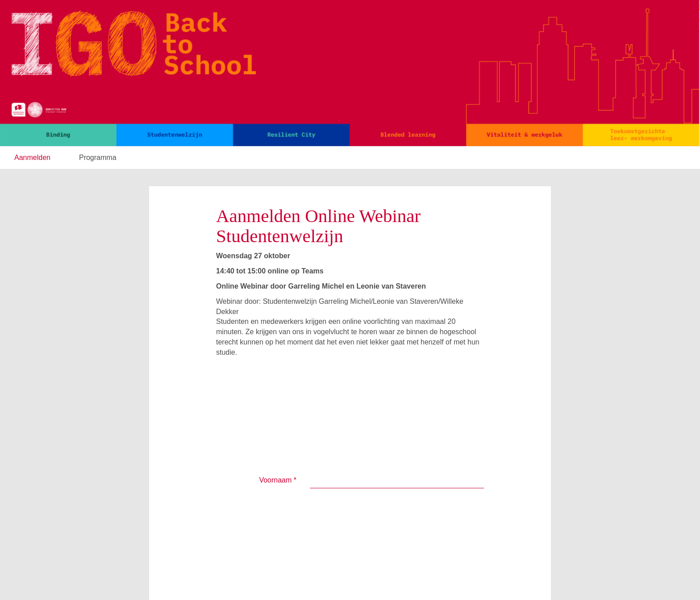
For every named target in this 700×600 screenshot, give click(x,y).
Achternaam (275, 408)
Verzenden (339, 498)
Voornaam (278, 385)
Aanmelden (32, 157)
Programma (98, 157)
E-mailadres (275, 446)
